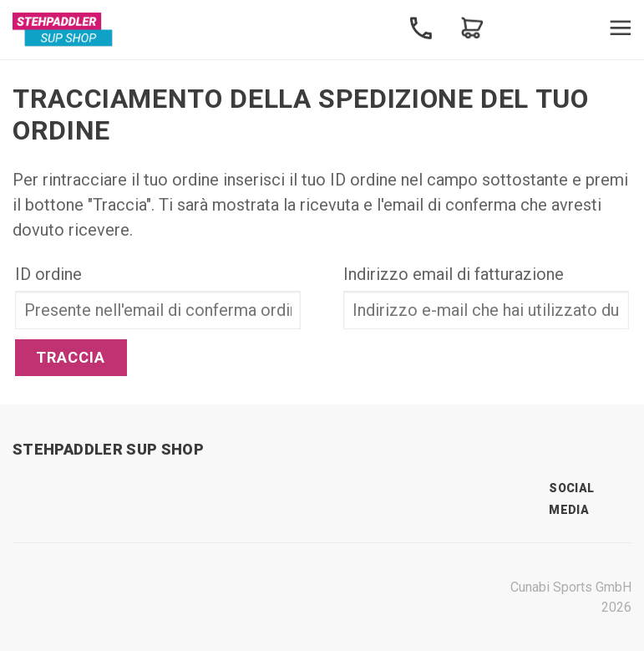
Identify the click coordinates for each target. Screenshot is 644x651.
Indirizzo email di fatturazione (454, 274)
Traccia (71, 357)
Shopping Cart (472, 28)
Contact (421, 28)
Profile (574, 28)
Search (523, 28)
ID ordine (48, 274)
